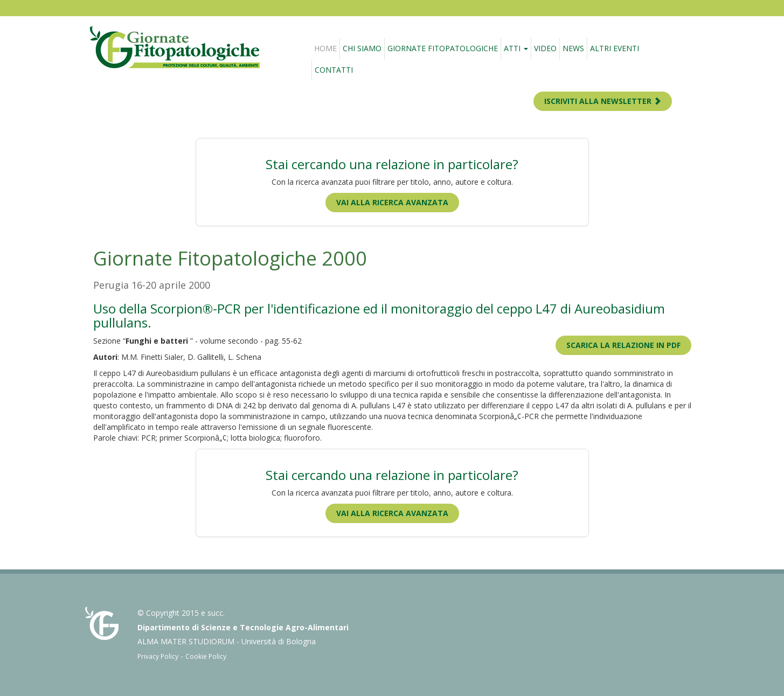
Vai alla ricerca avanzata (392, 202)
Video (545, 48)
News (573, 48)
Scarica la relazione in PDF (623, 345)
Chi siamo (362, 48)
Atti (516, 48)
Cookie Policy (206, 656)
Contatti (334, 70)
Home (325, 48)
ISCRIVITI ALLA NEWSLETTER (603, 101)
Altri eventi (615, 48)
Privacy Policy (158, 656)
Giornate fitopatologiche (443, 48)
